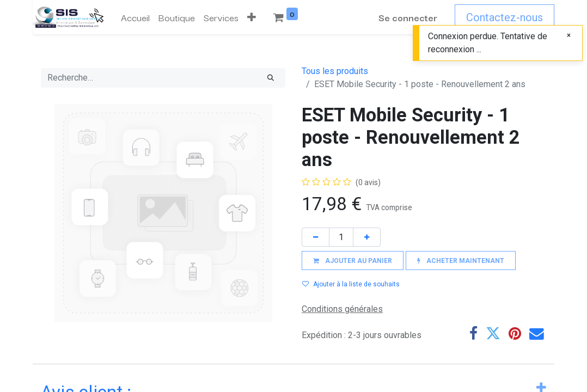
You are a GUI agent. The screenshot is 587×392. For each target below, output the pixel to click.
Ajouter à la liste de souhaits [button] (351, 284)
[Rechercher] (271, 78)
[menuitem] (135, 17)
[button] (252, 17)
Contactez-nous (505, 17)
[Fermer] (569, 35)
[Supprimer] (316, 237)
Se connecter (408, 17)
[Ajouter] (367, 237)
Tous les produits (335, 71)
